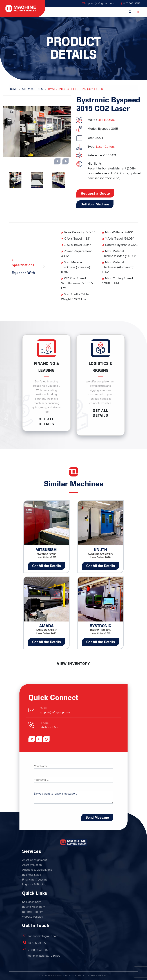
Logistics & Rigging (34, 884)
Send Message (97, 817)
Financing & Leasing (35, 880)
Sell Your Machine (95, 204)
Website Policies (32, 917)
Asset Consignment (34, 860)
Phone (44, 723)
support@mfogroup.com (98, 3)
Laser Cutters (105, 147)
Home (13, 89)
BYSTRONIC (106, 120)
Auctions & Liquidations (37, 870)
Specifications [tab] (23, 265)
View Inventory (73, 664)
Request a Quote (95, 193)
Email (44, 708)
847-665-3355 (130, 3)
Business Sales (31, 875)
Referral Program (33, 912)
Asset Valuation (32, 865)
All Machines (32, 89)
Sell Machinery (31, 902)
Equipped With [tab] (23, 273)
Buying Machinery (34, 907)
